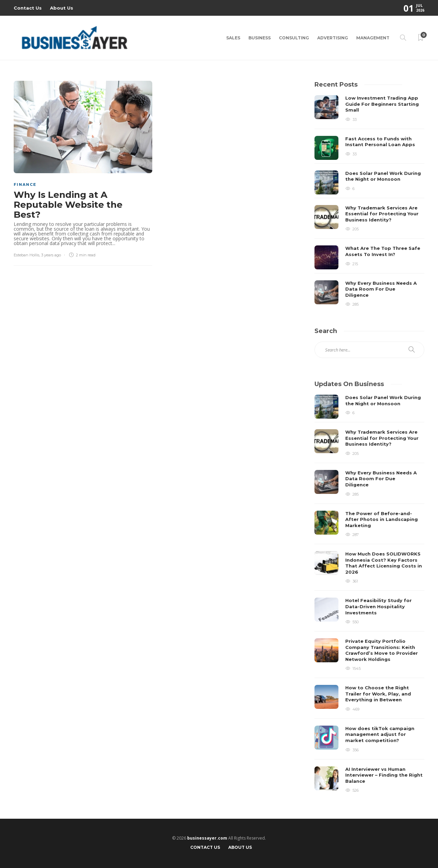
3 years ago (51, 255)
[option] (369, 201)
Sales (233, 38)
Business (260, 38)
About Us (62, 8)
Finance (25, 184)
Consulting (294, 38)
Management (373, 38)
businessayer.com (207, 838)
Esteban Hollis (27, 255)
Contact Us (28, 8)
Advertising (333, 38)
